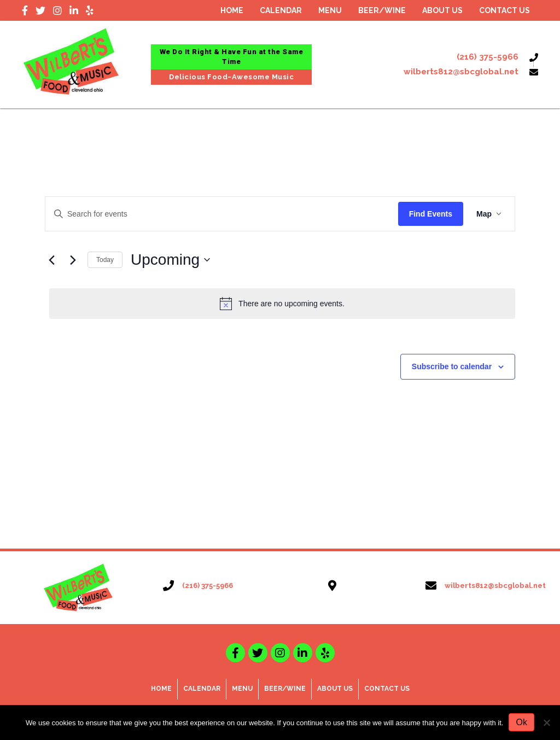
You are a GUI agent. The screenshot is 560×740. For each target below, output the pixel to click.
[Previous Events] (51, 260)
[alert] (282, 304)
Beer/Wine (285, 689)
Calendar (202, 689)
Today (105, 260)
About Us (335, 689)
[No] (546, 722)
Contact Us (387, 689)
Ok (521, 722)
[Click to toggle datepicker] (170, 260)
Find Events (431, 214)
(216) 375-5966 (488, 57)
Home (161, 689)
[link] (232, 11)
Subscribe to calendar (452, 366)
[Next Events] (73, 260)
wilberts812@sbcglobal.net (461, 72)
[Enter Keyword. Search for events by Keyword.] (222, 214)
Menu (242, 689)
